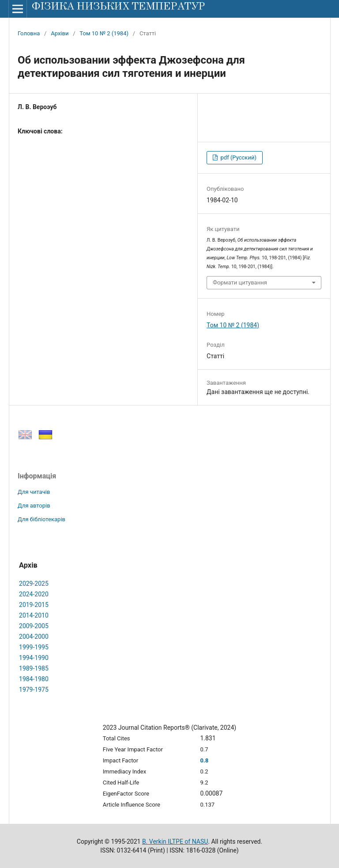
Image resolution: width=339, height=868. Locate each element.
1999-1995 (34, 647)
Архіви (60, 33)
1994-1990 (34, 658)
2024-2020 (34, 594)
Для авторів (34, 506)
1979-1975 (34, 690)
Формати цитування (240, 282)
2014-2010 (34, 615)
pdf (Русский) (238, 157)
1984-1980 (34, 679)
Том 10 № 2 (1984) (104, 33)
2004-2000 (34, 637)
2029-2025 (34, 584)
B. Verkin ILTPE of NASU (175, 841)
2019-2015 (34, 605)
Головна (29, 33)
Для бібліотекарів (41, 519)
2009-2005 (34, 626)
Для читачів (34, 492)
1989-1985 (34, 668)
